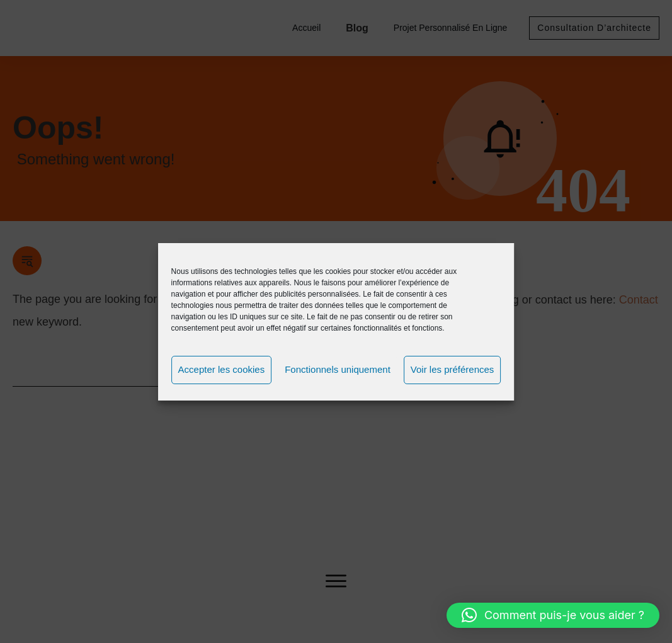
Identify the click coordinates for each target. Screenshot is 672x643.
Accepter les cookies (222, 369)
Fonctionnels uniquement (338, 369)
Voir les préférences (453, 369)
